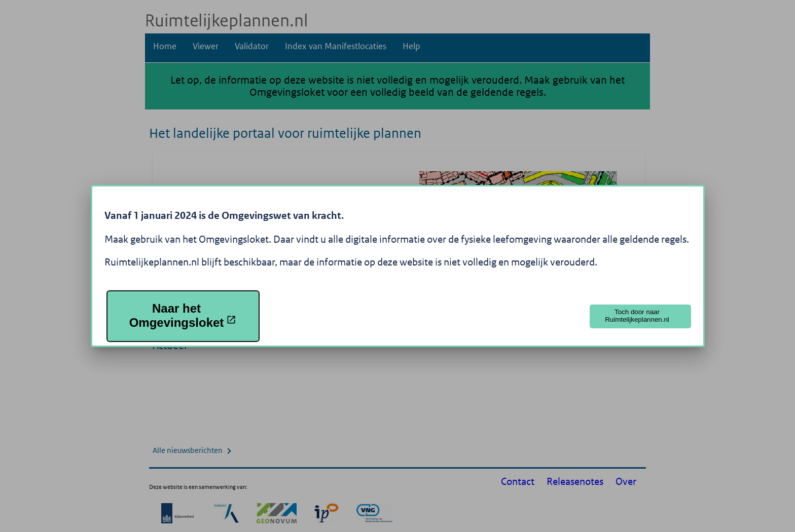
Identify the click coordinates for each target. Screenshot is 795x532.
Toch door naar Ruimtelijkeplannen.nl (637, 316)
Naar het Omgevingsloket (183, 315)
